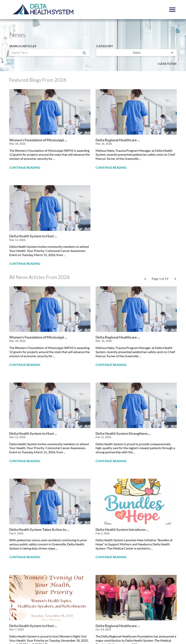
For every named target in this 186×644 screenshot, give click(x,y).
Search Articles (23, 46)
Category (105, 46)
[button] (172, 10)
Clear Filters (167, 64)
